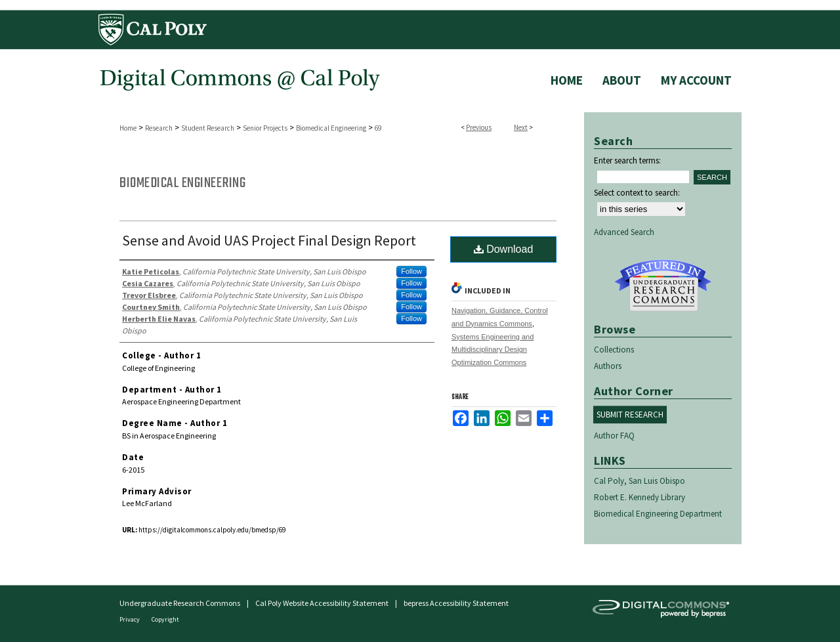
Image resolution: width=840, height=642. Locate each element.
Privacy (130, 619)
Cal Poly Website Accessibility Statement (322, 603)
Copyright (165, 619)
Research (159, 128)
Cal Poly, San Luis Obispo (640, 481)
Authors (608, 366)
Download (504, 249)
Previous (479, 127)
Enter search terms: (627, 160)
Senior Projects (265, 128)
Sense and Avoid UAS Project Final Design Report (269, 240)
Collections (614, 350)
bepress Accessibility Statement (456, 603)
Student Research (208, 128)
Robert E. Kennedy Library (640, 497)
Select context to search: (637, 193)
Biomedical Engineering (331, 128)
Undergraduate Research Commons (663, 286)
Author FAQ (614, 436)
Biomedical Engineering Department (658, 514)
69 (378, 128)
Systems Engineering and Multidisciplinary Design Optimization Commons (493, 350)
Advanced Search (624, 232)
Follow (411, 271)
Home (128, 128)
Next (521, 127)
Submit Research (630, 415)
